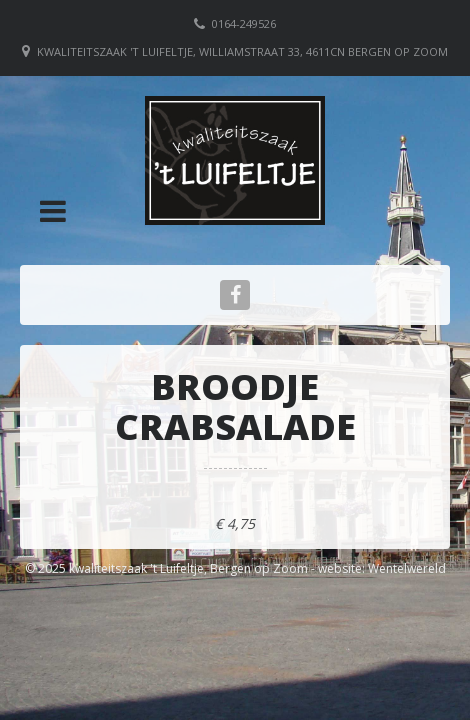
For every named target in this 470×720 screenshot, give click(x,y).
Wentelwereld (407, 568)
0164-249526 (244, 23)
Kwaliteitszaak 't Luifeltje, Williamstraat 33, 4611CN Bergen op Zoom (242, 51)
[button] (53, 211)
